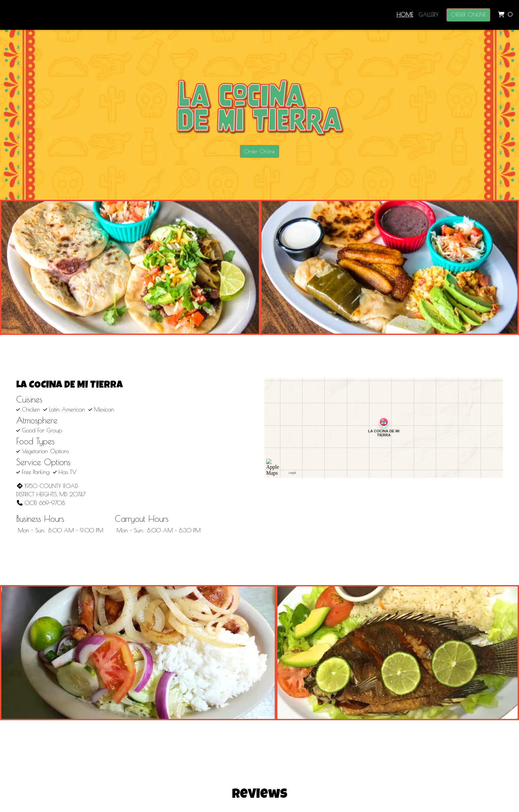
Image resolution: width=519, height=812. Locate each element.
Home (405, 15)
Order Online (468, 15)
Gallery (428, 15)
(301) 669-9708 (41, 503)
